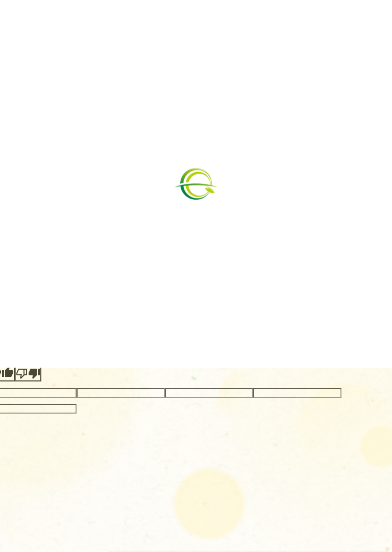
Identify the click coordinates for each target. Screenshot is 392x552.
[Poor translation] (28, 374)
